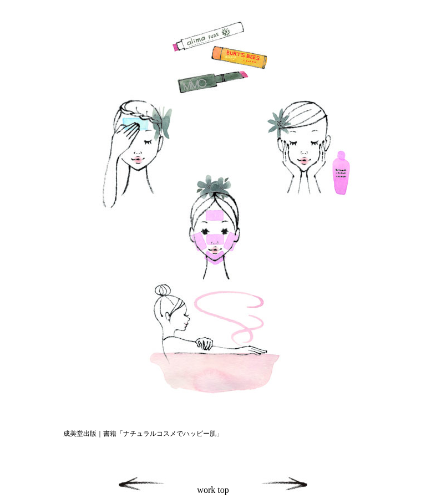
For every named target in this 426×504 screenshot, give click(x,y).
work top (213, 490)
